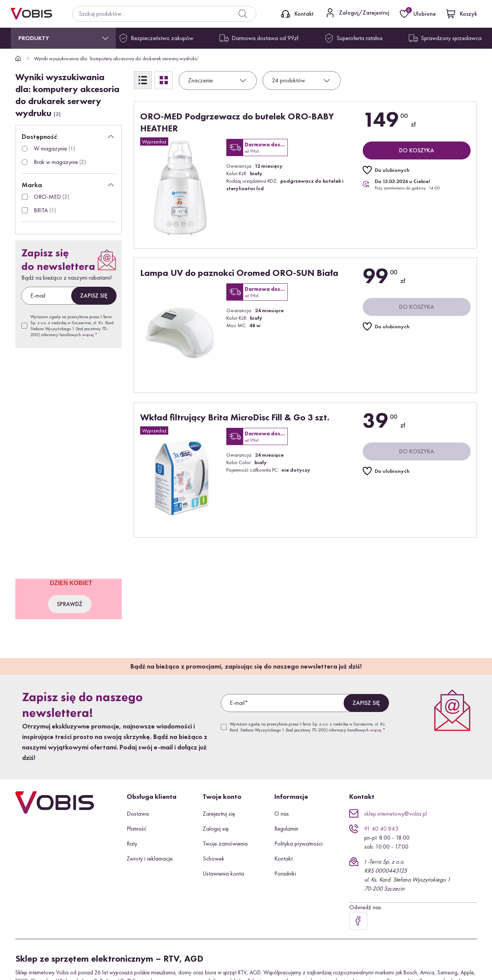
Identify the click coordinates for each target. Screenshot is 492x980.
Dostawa (138, 814)
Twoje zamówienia (225, 844)
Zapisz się (94, 296)
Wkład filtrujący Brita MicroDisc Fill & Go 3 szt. (235, 417)
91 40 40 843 (381, 829)
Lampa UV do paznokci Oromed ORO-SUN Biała (239, 273)
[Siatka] (164, 80)
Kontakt (283, 859)
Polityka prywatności (298, 844)
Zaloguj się (216, 829)
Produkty (34, 38)
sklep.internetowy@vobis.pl (396, 814)
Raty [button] (132, 844)
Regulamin (286, 829)
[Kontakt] (297, 14)
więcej (88, 335)
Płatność (137, 829)
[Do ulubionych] (386, 170)
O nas (282, 814)
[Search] (243, 14)
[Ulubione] (419, 14)
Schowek (214, 859)
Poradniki (285, 874)
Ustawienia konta (223, 874)
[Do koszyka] (417, 150)
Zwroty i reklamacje (150, 859)
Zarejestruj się (219, 814)
